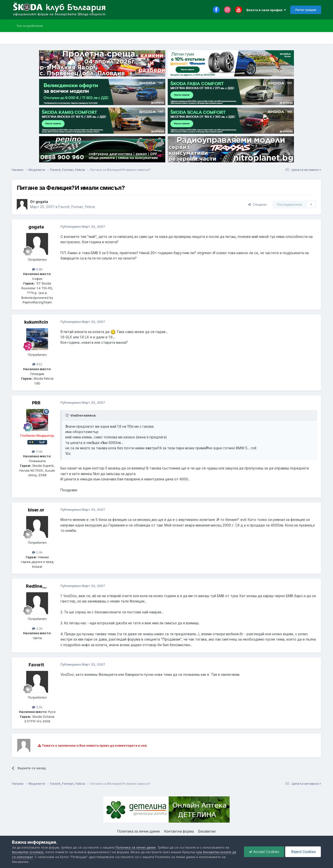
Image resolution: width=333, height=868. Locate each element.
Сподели (257, 204)
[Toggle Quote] (67, 415)
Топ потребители (30, 26)
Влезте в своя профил (266, 10)
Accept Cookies (264, 852)
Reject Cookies (303, 852)
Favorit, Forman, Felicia (77, 207)
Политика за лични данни (138, 831)
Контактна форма (179, 831)
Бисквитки (207, 831)
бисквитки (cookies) (28, 852)
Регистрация (306, 10)
